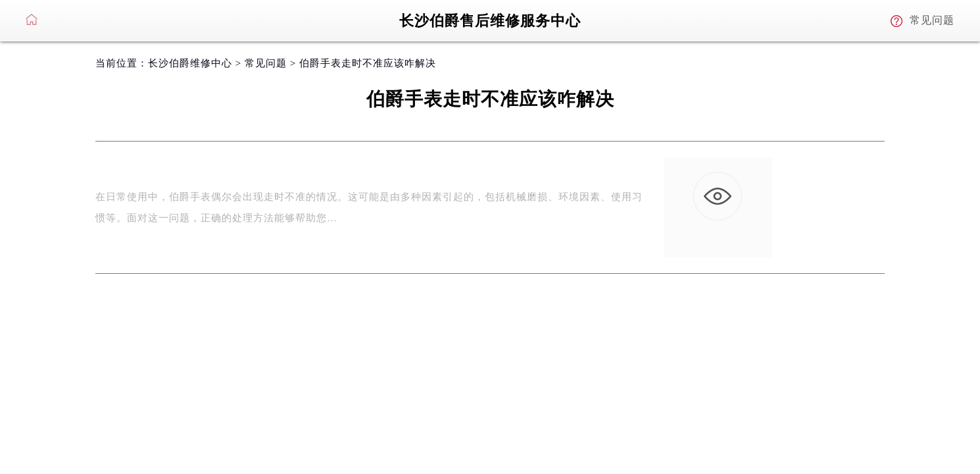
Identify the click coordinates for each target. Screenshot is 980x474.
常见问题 (266, 63)
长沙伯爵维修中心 (190, 63)
